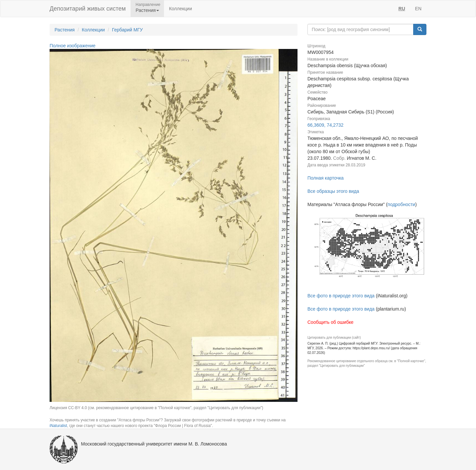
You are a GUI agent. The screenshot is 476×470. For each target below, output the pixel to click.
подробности (401, 204)
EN (418, 9)
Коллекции (180, 9)
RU (402, 9)
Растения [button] (147, 10)
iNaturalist (58, 426)
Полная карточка (326, 178)
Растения (65, 30)
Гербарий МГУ (127, 30)
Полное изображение (73, 46)
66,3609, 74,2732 (325, 125)
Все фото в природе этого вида (341, 296)
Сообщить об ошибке (330, 322)
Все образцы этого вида (333, 191)
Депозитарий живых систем (88, 9)
